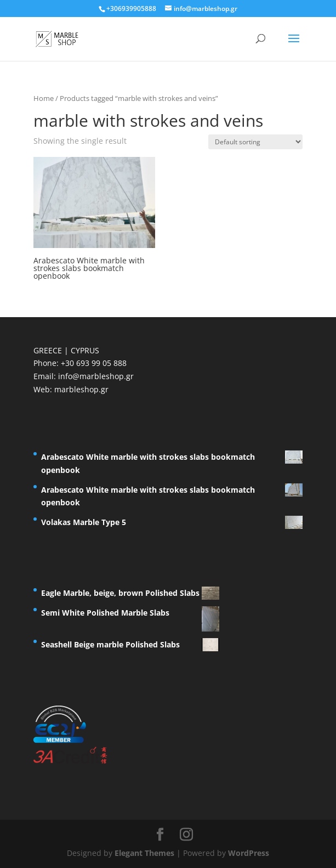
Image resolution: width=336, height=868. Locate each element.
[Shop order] (255, 142)
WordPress (249, 853)
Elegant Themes (144, 853)
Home (44, 98)
